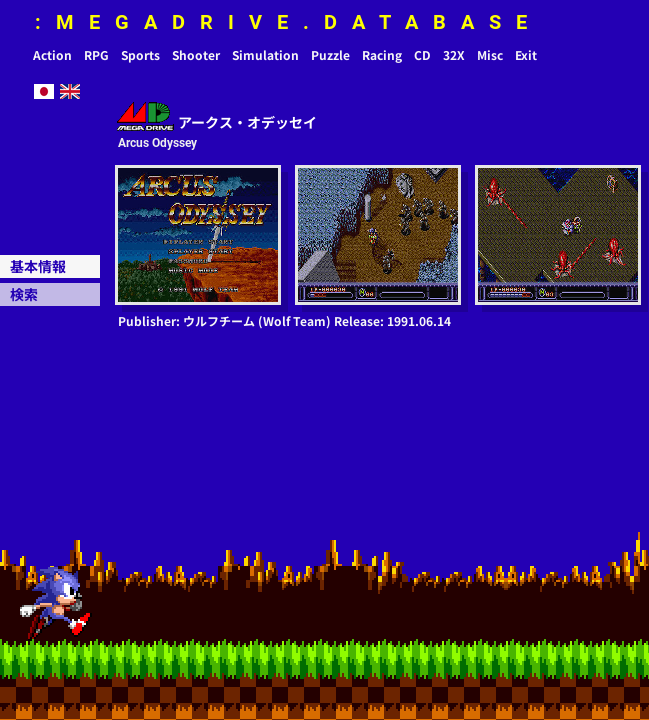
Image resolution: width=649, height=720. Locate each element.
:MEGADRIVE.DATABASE (288, 22)
